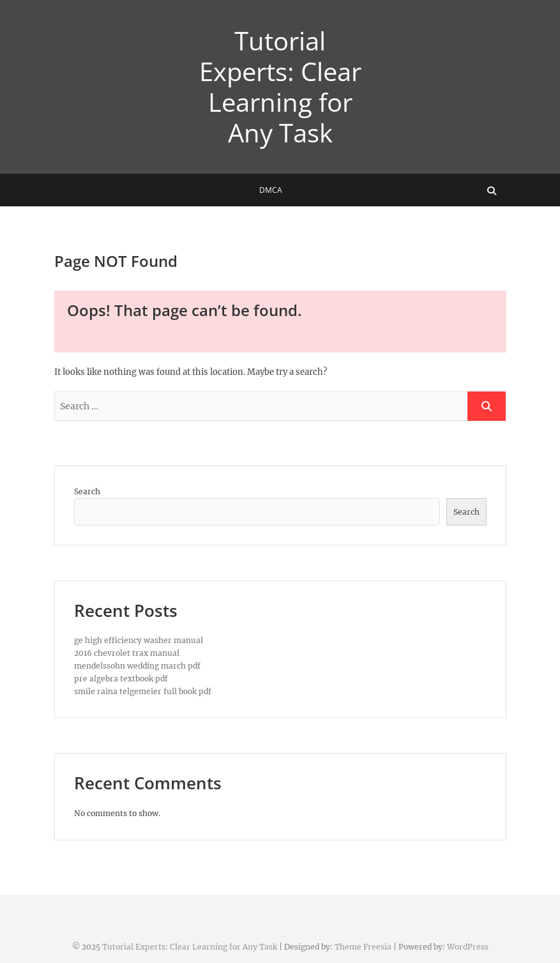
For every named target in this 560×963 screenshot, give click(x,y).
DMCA (271, 190)
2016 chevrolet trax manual (127, 653)
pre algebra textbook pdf (121, 679)
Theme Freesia (363, 947)
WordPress (468, 947)
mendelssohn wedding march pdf (137, 666)
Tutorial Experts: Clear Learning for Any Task (280, 87)
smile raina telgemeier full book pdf (143, 691)
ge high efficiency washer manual (139, 640)
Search (87, 491)
